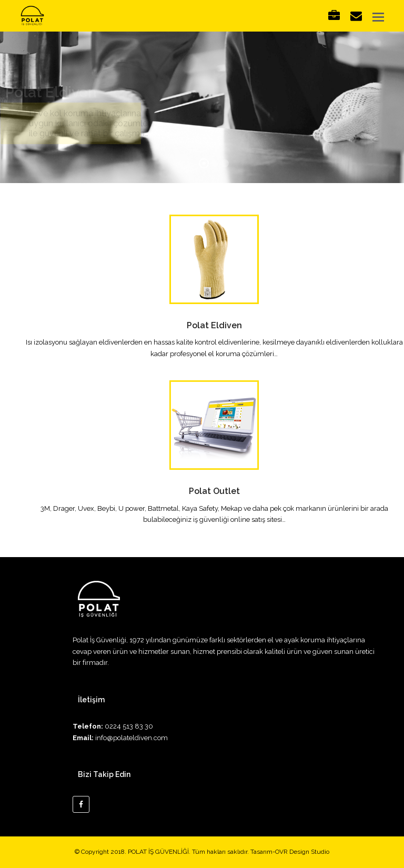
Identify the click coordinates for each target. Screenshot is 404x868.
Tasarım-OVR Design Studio (290, 852)
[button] (378, 17)
